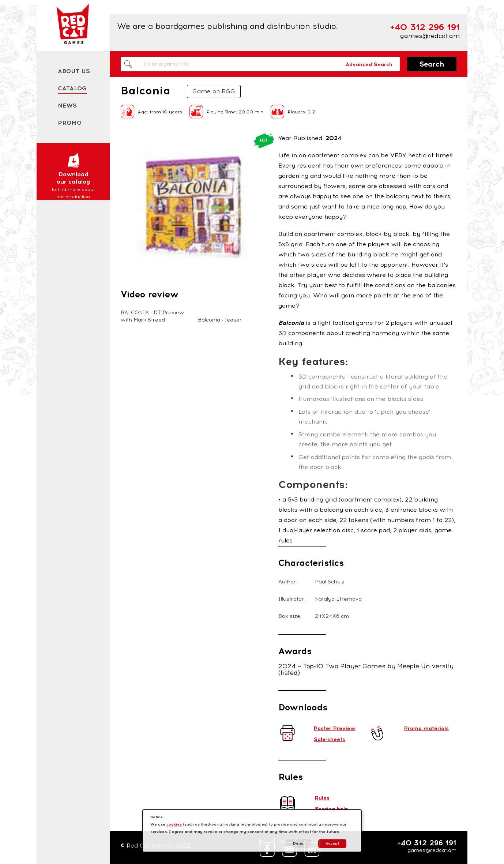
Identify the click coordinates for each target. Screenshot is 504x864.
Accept (332, 843)
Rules (322, 798)
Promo (70, 123)
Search (432, 64)
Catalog (72, 88)
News (67, 106)
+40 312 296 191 (427, 843)
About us (74, 71)
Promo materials (426, 728)
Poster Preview (334, 728)
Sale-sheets (330, 739)
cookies (174, 824)
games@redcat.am (430, 36)
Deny (298, 843)
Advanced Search (369, 65)
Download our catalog (73, 176)
